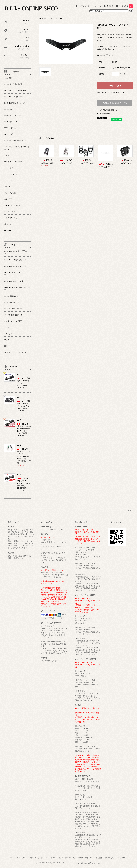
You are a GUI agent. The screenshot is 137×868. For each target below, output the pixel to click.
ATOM (124, 858)
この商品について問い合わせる (115, 103)
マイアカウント (84, 6)
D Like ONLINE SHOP (31, 9)
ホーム (13, 858)
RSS (119, 858)
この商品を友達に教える (108, 110)
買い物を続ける (105, 113)
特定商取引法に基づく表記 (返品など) (110, 92)
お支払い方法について (67, 858)
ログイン (98, 6)
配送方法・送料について (85, 858)
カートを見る (126, 6)
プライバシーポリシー (49, 858)
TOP (41, 19)
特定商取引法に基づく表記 (106, 858)
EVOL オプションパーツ (54, 19)
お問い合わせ (35, 858)
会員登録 (110, 6)
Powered (86, 863)
